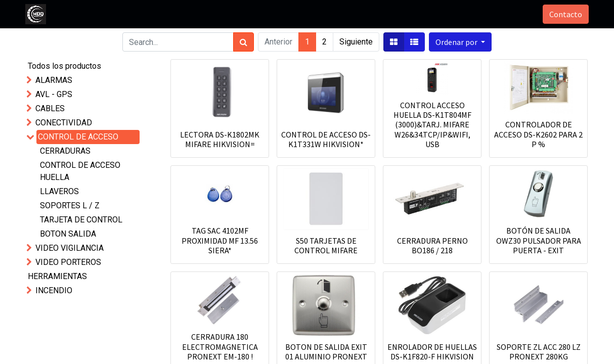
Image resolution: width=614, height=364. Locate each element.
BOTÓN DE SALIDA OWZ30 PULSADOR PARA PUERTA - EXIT (539, 240)
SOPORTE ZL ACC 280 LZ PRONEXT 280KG (539, 352)
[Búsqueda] (244, 42)
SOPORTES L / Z (70, 206)
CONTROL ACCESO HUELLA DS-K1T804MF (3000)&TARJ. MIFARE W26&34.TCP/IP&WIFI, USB (432, 125)
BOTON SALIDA (68, 234)
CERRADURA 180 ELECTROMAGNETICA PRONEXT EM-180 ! (220, 346)
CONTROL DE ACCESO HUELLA (80, 171)
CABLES (50, 108)
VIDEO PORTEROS (68, 262)
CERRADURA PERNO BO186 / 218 (432, 245)
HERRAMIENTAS (57, 276)
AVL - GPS (54, 94)
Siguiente (356, 42)
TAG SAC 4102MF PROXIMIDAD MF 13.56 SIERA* (220, 240)
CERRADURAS (65, 151)
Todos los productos (64, 66)
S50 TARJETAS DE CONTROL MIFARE (326, 245)
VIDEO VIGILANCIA (70, 248)
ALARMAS (54, 80)
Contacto (565, 14)
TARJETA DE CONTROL (81, 220)
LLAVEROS (59, 191)
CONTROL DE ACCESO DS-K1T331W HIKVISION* (326, 139)
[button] (460, 42)
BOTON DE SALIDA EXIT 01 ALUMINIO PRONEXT (326, 352)
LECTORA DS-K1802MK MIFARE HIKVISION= (220, 139)
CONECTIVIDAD (64, 123)
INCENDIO (54, 290)
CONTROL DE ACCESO (78, 137)
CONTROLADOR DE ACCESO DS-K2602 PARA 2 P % (538, 134)
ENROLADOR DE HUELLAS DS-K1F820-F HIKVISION (432, 352)
